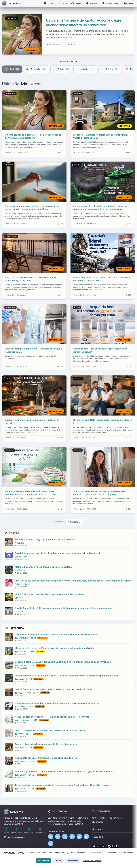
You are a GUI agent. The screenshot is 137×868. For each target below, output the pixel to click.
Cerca (62, 3)
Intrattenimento (110, 3)
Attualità (91, 3)
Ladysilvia (13, 812)
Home (47, 3)
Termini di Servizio (71, 857)
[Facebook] (51, 837)
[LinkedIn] (79, 837)
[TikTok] (72, 837)
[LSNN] (86, 837)
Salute (76, 3)
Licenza (83, 857)
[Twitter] (65, 837)
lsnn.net (99, 846)
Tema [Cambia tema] (128, 3)
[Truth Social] (51, 843)
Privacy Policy (56, 857)
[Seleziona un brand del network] (113, 837)
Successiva (75, 522)
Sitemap (98, 822)
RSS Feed (37, 84)
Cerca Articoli (100, 818)
